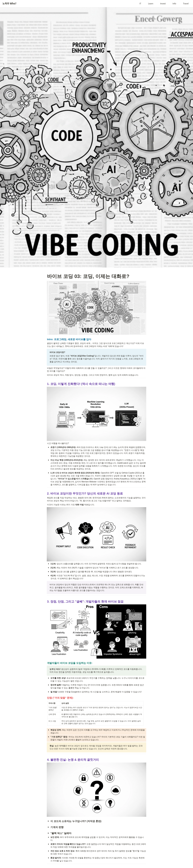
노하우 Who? (9, 3)
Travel (186, 3)
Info (174, 3)
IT (140, 3)
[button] (48, 821)
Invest (163, 3)
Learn (151, 3)
